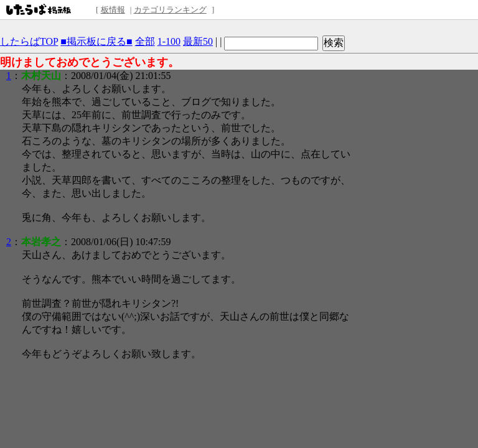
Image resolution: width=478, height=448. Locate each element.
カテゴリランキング (170, 10)
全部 (145, 41)
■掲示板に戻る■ (96, 41)
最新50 (198, 41)
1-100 (169, 41)
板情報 (113, 10)
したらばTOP (29, 41)
